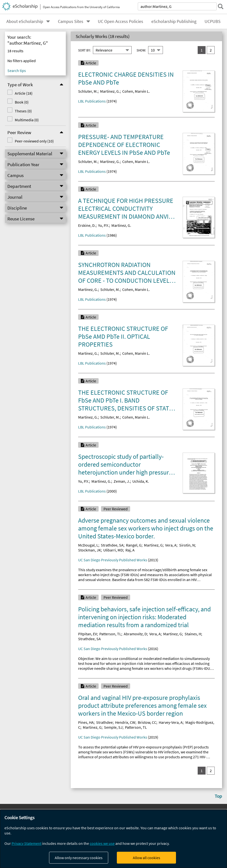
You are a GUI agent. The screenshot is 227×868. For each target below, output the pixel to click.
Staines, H (193, 634)
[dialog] (113, 839)
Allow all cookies (147, 858)
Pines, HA (86, 722)
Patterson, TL (110, 634)
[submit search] (221, 6)
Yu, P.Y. (104, 225)
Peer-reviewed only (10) (34, 141)
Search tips (17, 71)
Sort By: (84, 50)
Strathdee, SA (112, 545)
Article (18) (24, 93)
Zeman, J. (122, 481)
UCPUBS (213, 21)
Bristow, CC (147, 722)
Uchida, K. (141, 481)
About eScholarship (25, 21)
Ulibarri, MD (113, 550)
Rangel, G (134, 545)
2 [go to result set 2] (211, 50)
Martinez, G (153, 545)
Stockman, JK (89, 550)
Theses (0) (23, 111)
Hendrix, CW (125, 722)
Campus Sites (71, 21)
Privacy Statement (26, 843)
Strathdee (104, 722)
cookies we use (102, 843)
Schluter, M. (88, 91)
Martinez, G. (110, 91)
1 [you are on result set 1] (202, 50)
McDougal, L (88, 545)
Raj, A (130, 550)
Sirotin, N (187, 545)
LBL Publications (92, 101)
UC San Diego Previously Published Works (113, 560)
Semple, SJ (113, 727)
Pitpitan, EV (87, 634)
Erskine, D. (87, 225)
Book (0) (22, 102)
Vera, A (171, 545)
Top (218, 796)
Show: (141, 50)
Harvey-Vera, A (171, 722)
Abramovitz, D (135, 634)
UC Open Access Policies (121, 21)
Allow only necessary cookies (79, 858)
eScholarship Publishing (174, 21)
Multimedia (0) (27, 120)
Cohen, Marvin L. (136, 91)
